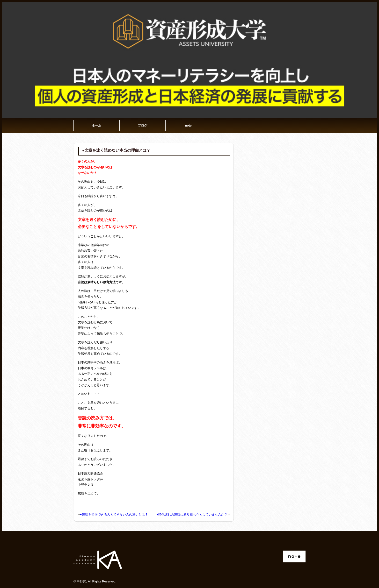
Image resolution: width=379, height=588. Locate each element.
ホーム (97, 125)
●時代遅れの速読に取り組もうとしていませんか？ (192, 514)
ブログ (142, 125)
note (188, 125)
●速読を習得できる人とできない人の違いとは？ (114, 514)
